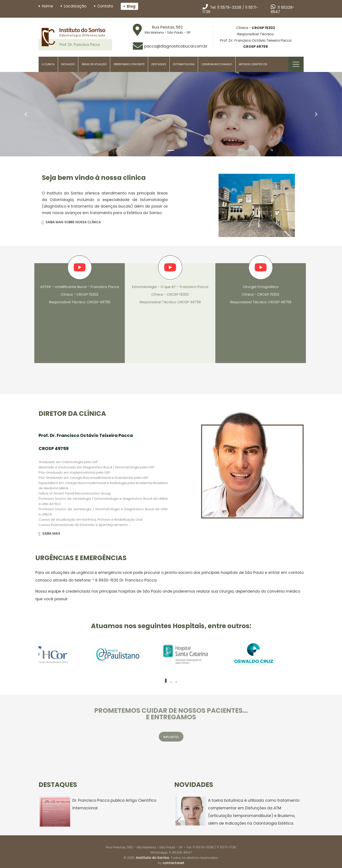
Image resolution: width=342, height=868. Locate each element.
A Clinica (48, 64)
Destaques (159, 64)
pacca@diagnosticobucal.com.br (176, 46)
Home (47, 6)
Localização (75, 6)
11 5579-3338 (229, 7)
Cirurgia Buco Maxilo (217, 64)
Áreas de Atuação (94, 64)
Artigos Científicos (253, 64)
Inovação (68, 64)
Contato (105, 6)
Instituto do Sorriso (153, 858)
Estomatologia (184, 64)
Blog (131, 6)
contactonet (174, 863)
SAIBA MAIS (49, 533)
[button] (26, 114)
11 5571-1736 (226, 847)
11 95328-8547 (283, 10)
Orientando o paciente (129, 64)
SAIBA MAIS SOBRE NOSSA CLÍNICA (71, 222)
